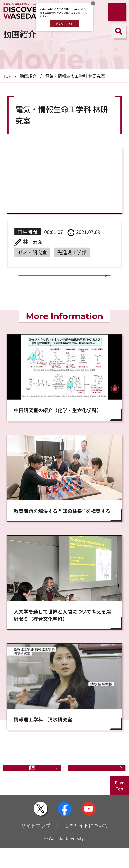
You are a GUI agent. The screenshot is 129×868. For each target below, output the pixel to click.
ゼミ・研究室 (32, 252)
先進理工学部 (72, 252)
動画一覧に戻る (62, 281)
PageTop (120, 805)
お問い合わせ (94, 784)
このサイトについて (86, 845)
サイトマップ (36, 845)
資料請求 (26, 784)
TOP (7, 76)
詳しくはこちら (64, 23)
